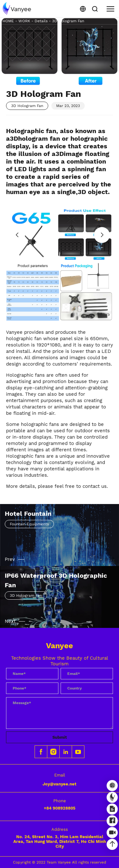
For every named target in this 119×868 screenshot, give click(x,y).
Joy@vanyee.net (60, 784)
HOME (8, 21)
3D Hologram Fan (68, 21)
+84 (60, 808)
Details (41, 21)
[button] (60, 255)
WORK (24, 21)
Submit (60, 737)
